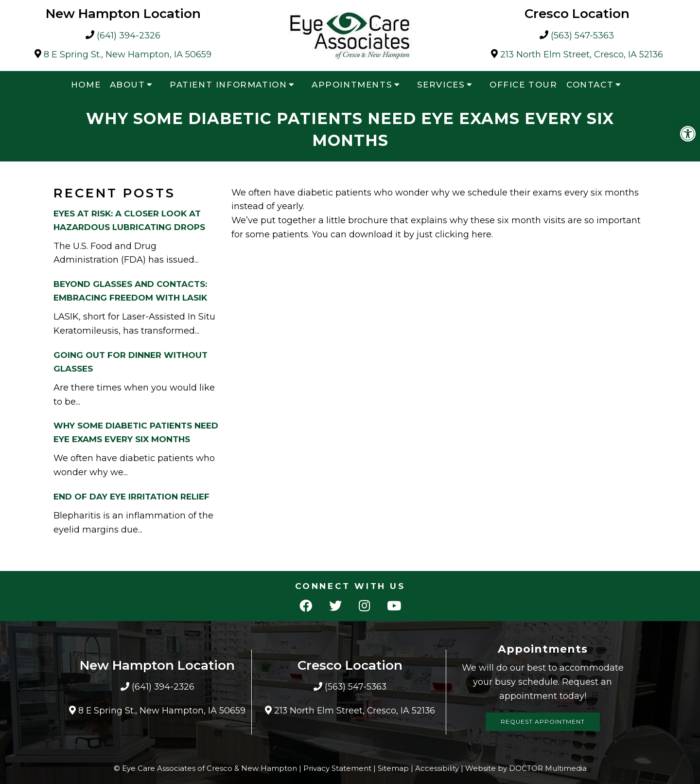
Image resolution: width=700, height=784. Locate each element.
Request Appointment (543, 722)
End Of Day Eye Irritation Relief (131, 497)
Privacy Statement (337, 768)
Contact (590, 85)
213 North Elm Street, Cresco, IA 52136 (582, 55)
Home (86, 85)
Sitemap (393, 768)
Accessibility (437, 768)
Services (441, 85)
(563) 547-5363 (582, 36)
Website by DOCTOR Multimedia (526, 768)
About (128, 85)
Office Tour (524, 85)
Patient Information (228, 85)
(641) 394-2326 (129, 36)
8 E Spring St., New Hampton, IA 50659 (128, 55)
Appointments (352, 85)
